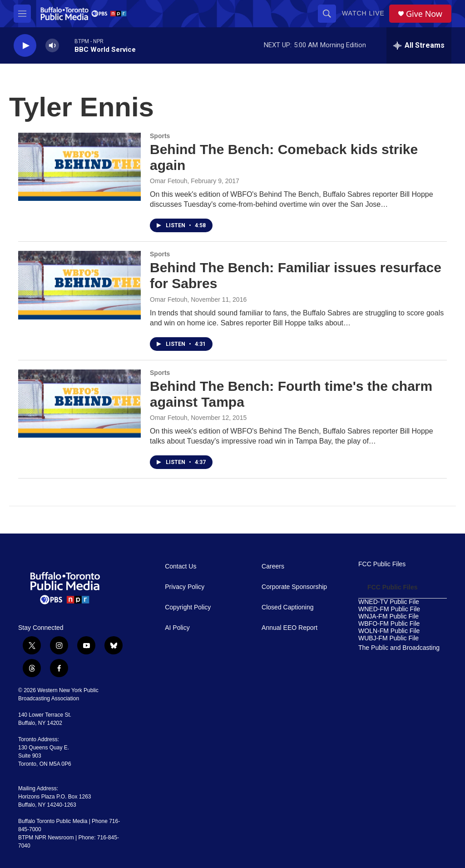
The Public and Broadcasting (399, 648)
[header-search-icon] (327, 14)
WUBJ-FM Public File (388, 638)
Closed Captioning (287, 607)
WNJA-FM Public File (388, 616)
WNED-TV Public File (389, 602)
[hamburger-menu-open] (22, 14)
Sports (160, 136)
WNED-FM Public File (389, 609)
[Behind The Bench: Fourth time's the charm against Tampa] (79, 404)
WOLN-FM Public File (389, 631)
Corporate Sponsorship (294, 587)
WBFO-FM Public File (389, 624)
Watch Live (363, 13)
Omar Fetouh (168, 181)
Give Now (424, 14)
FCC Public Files (382, 564)
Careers (273, 566)
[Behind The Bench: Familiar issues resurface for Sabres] (79, 285)
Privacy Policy (185, 587)
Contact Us (181, 566)
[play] (25, 46)
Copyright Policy (188, 607)
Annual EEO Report (289, 628)
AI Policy (177, 628)
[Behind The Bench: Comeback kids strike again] (79, 167)
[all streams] (419, 45)
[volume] (52, 46)
